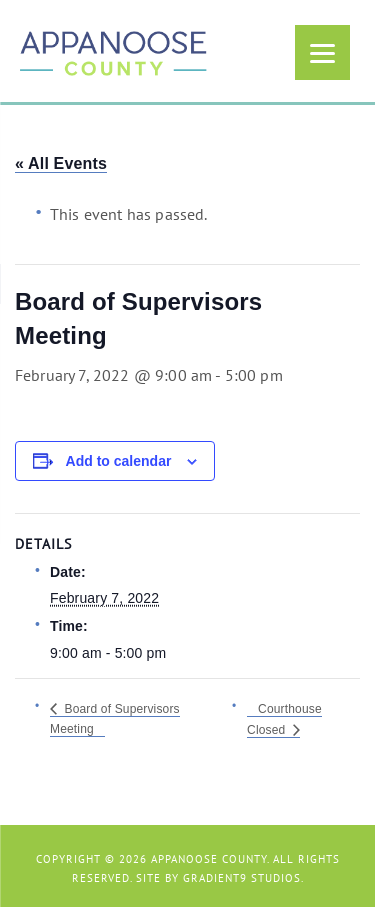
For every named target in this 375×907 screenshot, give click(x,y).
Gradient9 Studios (242, 878)
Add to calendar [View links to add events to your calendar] (119, 461)
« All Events (61, 163)
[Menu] (322, 52)
